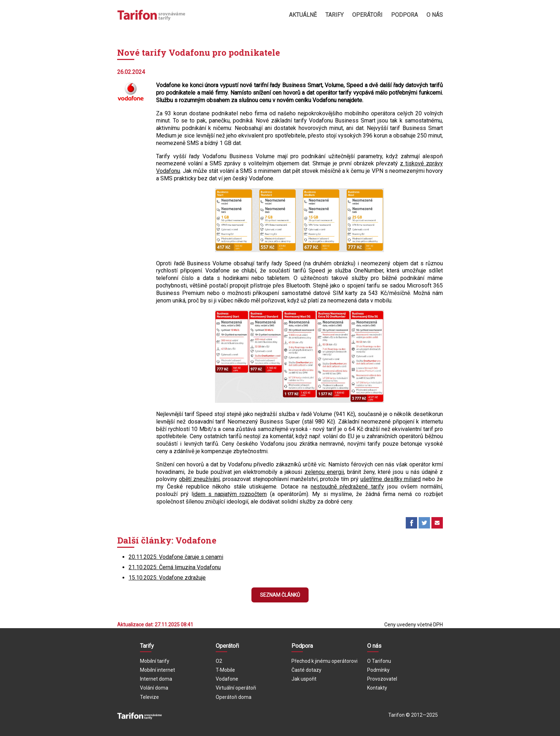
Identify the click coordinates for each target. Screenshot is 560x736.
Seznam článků (280, 595)
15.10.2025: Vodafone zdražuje (167, 578)
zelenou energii (324, 472)
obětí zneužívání (199, 479)
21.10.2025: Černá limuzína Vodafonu (175, 567)
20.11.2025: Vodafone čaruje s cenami (176, 557)
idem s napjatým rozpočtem (230, 494)
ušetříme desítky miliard (391, 479)
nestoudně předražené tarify (347, 487)
